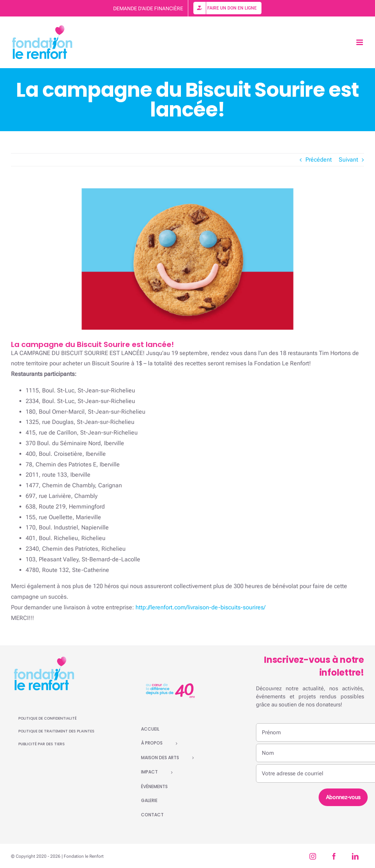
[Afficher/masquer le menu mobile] (360, 42)
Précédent (319, 160)
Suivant (348, 160)
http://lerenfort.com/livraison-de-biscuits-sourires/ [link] (201, 607)
